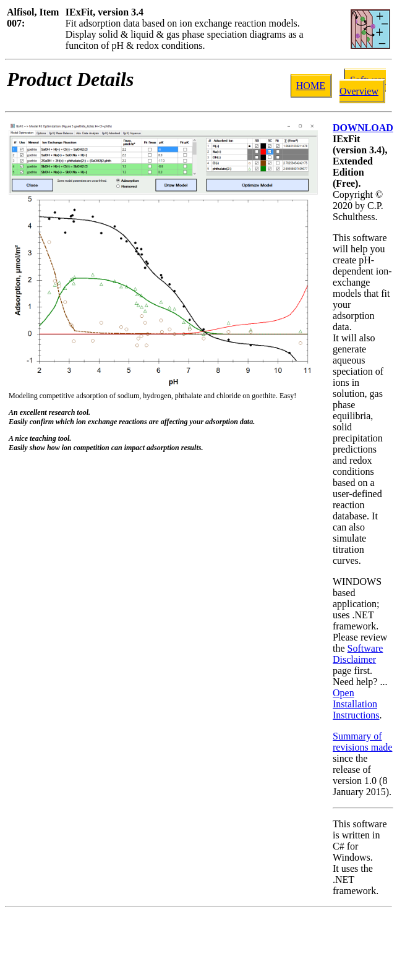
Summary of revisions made (362, 742)
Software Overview (363, 86)
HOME (311, 86)
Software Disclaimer (358, 654)
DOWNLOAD (363, 128)
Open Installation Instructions (356, 704)
